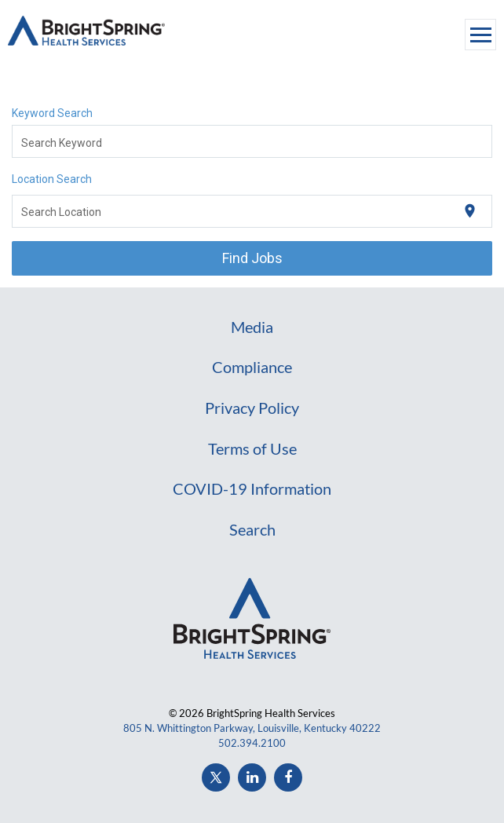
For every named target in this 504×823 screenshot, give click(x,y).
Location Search (52, 179)
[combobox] (252, 141)
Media (252, 327)
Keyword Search (52, 113)
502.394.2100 (252, 743)
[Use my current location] (470, 211)
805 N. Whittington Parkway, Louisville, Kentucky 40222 (252, 728)
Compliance (252, 367)
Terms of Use (252, 448)
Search (252, 529)
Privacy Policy (252, 408)
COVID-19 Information (252, 488)
